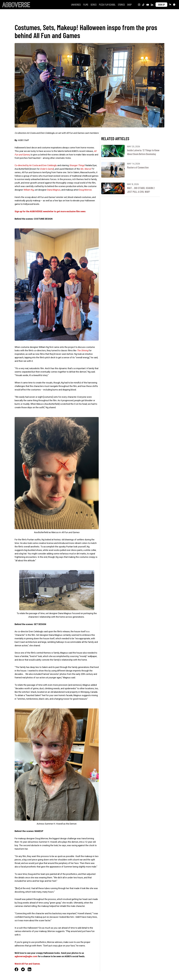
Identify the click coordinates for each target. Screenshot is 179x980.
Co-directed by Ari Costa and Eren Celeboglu (36, 165)
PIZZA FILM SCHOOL (107, 5)
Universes (76, 5)
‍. (27, 964)
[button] (172, 5)
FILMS (86, 5)
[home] (16, 5)
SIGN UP (161, 5)
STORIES (121, 5)
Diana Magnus (54, 190)
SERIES (94, 5)
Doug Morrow (85, 190)
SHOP (129, 5)
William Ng (29, 190)
